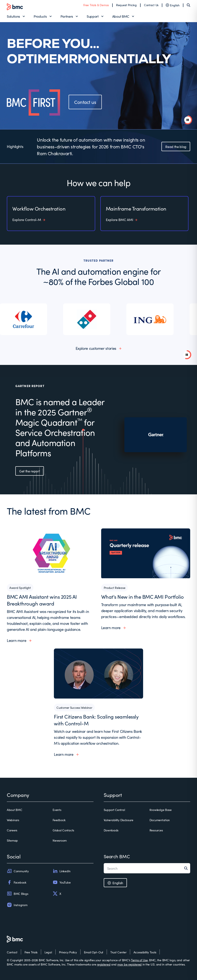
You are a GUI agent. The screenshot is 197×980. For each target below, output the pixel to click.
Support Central (114, 810)
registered (104, 964)
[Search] (188, 5)
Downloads (111, 830)
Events (57, 810)
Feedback (59, 820)
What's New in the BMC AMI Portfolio (142, 596)
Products (40, 16)
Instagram (17, 905)
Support (93, 16)
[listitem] (32, 319)
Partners (67, 16)
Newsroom (60, 840)
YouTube (62, 882)
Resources (156, 830)
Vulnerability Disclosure (119, 820)
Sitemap (12, 840)
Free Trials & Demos (96, 5)
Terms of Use (139, 960)
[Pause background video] (187, 355)
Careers (12, 830)
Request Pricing (126, 5)
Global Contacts (63, 830)
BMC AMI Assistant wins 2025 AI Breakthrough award (42, 600)
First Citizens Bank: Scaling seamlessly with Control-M (96, 720)
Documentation (160, 820)
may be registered (129, 964)
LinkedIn (62, 871)
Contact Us (151, 5)
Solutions (13, 16)
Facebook (17, 882)
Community (18, 871)
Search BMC (117, 856)
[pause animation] (188, 120)
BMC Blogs (17, 894)
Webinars (13, 820)
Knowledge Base (161, 810)
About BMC (121, 16)
